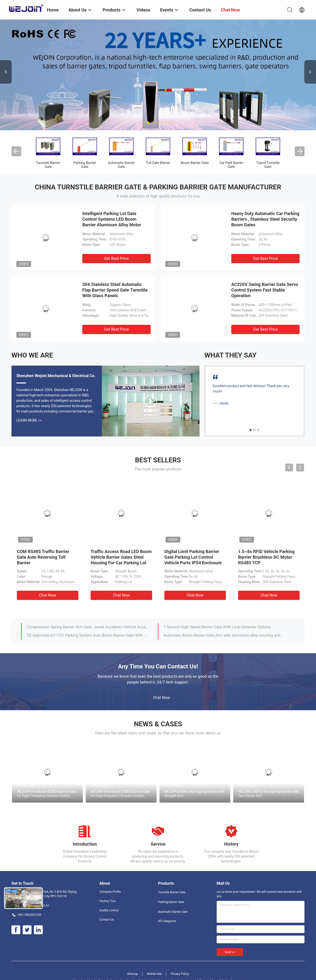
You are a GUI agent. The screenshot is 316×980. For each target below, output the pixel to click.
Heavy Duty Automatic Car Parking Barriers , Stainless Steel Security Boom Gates (265, 219)
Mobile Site (154, 974)
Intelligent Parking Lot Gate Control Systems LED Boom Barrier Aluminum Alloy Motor (112, 219)
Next (310, 72)
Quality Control (109, 910)
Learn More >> (29, 420)
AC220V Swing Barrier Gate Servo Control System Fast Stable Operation (265, 290)
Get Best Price (117, 258)
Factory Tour (108, 901)
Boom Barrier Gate (195, 163)
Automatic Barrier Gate (121, 165)
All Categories (167, 921)
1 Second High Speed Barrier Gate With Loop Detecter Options (217, 627)
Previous (6, 72)
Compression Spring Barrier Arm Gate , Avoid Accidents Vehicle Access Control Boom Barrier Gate (88, 627)
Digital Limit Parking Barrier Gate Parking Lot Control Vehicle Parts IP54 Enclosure (193, 557)
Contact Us (107, 920)
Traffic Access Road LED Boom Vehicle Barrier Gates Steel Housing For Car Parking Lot (121, 557)
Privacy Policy (180, 974)
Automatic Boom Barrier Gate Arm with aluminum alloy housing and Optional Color (225, 635)
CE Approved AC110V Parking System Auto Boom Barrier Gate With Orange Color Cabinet (88, 635)
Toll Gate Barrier (158, 163)
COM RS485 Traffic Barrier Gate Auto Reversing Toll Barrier (43, 557)
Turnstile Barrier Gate (48, 165)
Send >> (230, 952)
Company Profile (110, 892)
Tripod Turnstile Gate (268, 165)
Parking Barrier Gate (85, 165)
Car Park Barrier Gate (231, 165)
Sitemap (133, 974)
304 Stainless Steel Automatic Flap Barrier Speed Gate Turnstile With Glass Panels (115, 290)
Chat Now (48, 595)
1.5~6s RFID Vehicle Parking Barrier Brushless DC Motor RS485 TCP (266, 557)
